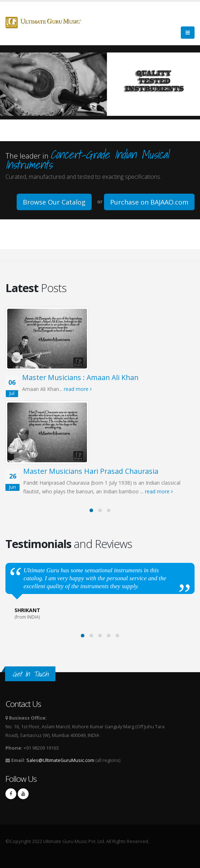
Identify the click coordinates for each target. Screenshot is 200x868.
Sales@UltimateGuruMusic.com (60, 760)
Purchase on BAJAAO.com (149, 202)
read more (78, 389)
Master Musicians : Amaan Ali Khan (80, 377)
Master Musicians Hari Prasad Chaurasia (91, 471)
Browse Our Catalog (54, 202)
